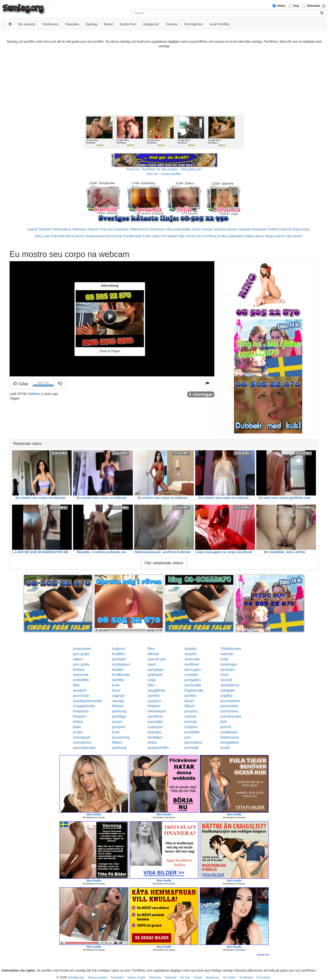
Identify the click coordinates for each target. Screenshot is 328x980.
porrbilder (192, 732)
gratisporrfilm (158, 748)
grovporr (119, 727)
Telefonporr (157, 229)
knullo (78, 732)
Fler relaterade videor (164, 563)
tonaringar (229, 664)
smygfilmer (157, 690)
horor (225, 675)
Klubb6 (273, 229)
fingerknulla (194, 690)
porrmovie (81, 696)
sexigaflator (230, 742)
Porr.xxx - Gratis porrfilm (164, 174)
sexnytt (226, 680)
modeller (191, 675)
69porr (117, 742)
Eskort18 (285, 229)
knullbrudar (121, 675)
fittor (151, 649)
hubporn (119, 649)
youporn (154, 701)
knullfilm (118, 654)
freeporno (81, 711)
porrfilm (154, 696)
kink (224, 722)
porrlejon (119, 659)
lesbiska (154, 732)
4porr (152, 664)
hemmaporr (157, 711)
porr (188, 737)
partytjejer (156, 670)
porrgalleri (193, 680)
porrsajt (191, 722)
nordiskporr (121, 664)
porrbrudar (193, 685)
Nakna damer (255, 236)
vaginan (118, 696)
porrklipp (119, 716)
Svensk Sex (193, 236)
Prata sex (106, 229)
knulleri (118, 670)
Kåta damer (294, 236)
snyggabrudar (84, 706)
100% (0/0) (44, 385)
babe (77, 727)
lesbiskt (191, 649)
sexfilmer (192, 664)
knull (116, 685)
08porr (190, 706)
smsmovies (82, 649)
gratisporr (156, 675)
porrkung (119, 711)
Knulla (222, 236)
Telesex (93, 229)
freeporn (80, 716)
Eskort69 (58, 236)
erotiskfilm (81, 680)
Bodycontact (301, 229)
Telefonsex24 (139, 229)
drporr (189, 701)
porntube (192, 748)
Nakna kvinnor (75, 236)
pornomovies (231, 716)
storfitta (118, 680)
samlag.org (76, 977)
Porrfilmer (209, 236)
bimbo (78, 722)
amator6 (80, 690)
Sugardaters (236, 236)
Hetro (281, 6)
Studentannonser (98, 236)
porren (117, 722)
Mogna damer (275, 236)
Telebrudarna (62, 229)
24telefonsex (231, 649)
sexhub (190, 716)
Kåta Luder (43, 236)
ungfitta (226, 696)
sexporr (191, 654)
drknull (153, 654)
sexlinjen (228, 670)
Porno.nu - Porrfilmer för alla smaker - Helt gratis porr (164, 169)
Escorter (117, 236)
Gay (296, 6)
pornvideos (193, 742)
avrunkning (121, 737)
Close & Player (110, 351)
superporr (156, 727)
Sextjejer (245, 229)
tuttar (225, 659)
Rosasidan (260, 229)
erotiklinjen (229, 732)
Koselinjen (121, 229)
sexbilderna (230, 685)
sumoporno (82, 742)
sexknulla (192, 659)
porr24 (226, 727)
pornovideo (229, 706)
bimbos (79, 670)
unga (152, 680)
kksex (152, 742)
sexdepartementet (87, 701)
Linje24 (32, 229)
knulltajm (155, 737)
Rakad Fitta (176, 236)
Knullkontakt (133, 236)
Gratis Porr (159, 236)
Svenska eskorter (226, 229)
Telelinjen (45, 229)
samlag (118, 701)
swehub (227, 654)
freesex (118, 706)
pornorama (229, 711)
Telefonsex (79, 229)
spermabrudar (84, 748)
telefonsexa (230, 737)
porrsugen (193, 670)
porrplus (191, 711)
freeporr (154, 706)
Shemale (314, 6)
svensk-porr (157, 659)
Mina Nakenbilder (178, 229)
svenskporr (82, 737)
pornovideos (230, 701)
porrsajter (156, 722)
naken (78, 659)
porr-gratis (81, 654)
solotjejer (228, 690)
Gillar (21, 384)
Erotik (146, 236)
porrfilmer (156, 716)
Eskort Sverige (202, 229)
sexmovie (81, 675)
